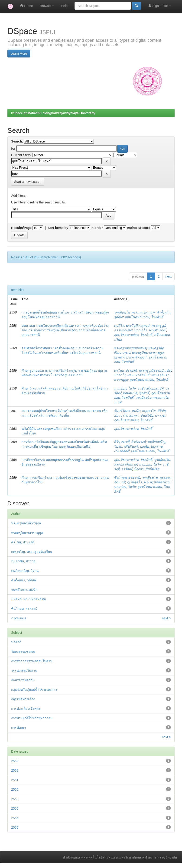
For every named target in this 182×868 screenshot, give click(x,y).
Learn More (19, 54)
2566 (15, 827)
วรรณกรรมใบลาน (24, 671)
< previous (19, 618)
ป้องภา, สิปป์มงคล (147, 469)
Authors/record (138, 228)
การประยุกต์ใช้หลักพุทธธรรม (32, 718)
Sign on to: (160, 6)
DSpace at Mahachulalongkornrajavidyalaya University (53, 113)
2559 (15, 799)
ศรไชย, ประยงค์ (125, 371)
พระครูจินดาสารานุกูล (148, 353)
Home (26, 6)
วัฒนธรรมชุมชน (23, 652)
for (13, 149)
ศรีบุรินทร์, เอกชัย (136, 447)
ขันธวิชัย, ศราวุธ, (153, 415)
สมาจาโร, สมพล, (126, 415)
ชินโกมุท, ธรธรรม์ (127, 478)
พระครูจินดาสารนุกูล (26, 523)
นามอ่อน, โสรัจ (125, 388)
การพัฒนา (19, 728)
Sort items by (58, 228)
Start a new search (28, 182)
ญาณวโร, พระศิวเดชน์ (150, 330)
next (169, 276)
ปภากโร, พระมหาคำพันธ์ (132, 375)
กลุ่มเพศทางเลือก (23, 699)
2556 (15, 818)
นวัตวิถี (16, 642)
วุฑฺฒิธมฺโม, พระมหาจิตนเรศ (134, 312)
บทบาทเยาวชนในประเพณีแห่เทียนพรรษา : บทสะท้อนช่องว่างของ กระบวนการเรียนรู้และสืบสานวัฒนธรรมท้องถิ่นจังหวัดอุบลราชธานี (65, 330)
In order (97, 228)
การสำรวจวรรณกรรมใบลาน (32, 661)
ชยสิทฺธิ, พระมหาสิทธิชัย (28, 599)
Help (64, 6)
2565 (15, 789)
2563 (15, 761)
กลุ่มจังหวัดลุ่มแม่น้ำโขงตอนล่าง (34, 690)
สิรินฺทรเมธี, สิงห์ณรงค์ (130, 442)
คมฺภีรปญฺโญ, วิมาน (25, 571)
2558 (15, 770)
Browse (47, 6)
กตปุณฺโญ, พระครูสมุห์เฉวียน (32, 552)
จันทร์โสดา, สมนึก (127, 411)
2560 (15, 808)
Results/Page (21, 228)
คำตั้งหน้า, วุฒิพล (24, 580)
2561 (15, 780)
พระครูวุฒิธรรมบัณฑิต (130, 348)
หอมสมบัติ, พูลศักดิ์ (136, 393)
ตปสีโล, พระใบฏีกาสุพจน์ (132, 326)
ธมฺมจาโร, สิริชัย (154, 411)
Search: (17, 141)
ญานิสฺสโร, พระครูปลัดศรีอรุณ (149, 482)
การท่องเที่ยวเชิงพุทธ (26, 709)
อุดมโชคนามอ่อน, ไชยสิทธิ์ (144, 317)
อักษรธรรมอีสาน (23, 680)
